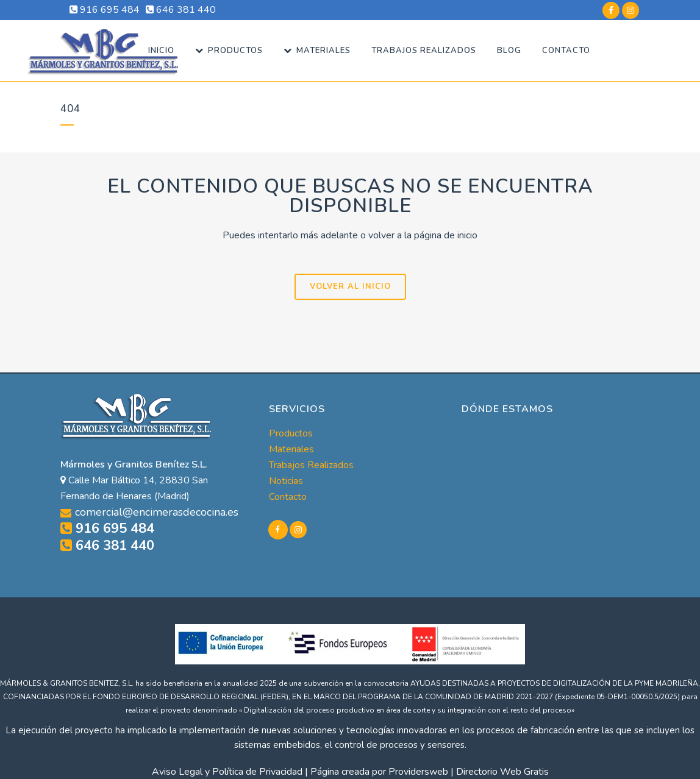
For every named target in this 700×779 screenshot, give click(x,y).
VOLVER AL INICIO (350, 286)
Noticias (286, 481)
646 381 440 (181, 10)
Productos (291, 433)
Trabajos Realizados (311, 465)
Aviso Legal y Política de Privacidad (227, 772)
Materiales (291, 449)
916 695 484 (105, 10)
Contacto (288, 497)
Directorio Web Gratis (502, 772)
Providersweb (418, 772)
